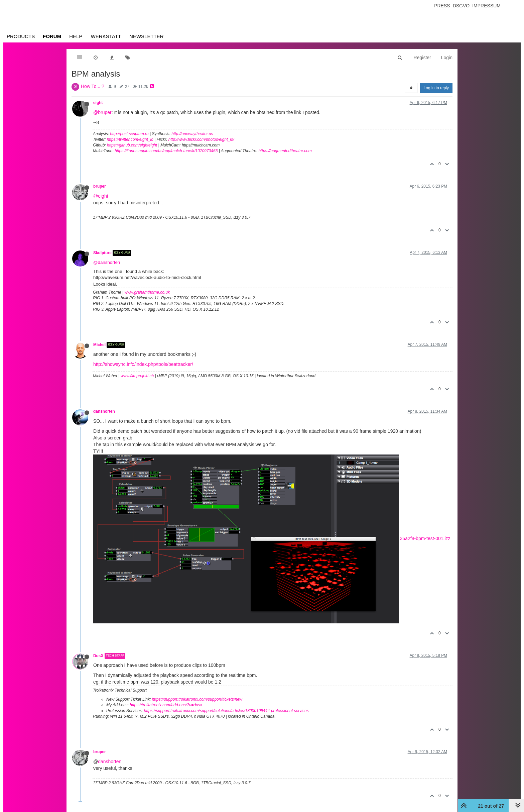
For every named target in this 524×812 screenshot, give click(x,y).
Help (76, 36)
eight (98, 103)
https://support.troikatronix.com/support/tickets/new (197, 699)
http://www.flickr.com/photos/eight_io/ (201, 139)
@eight (101, 196)
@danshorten (107, 262)
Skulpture (102, 253)
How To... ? (93, 86)
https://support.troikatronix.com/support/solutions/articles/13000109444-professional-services (226, 711)
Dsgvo (461, 6)
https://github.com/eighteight (132, 145)
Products (21, 36)
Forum (52, 36)
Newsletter (147, 36)
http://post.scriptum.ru (129, 134)
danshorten (104, 411)
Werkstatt (106, 36)
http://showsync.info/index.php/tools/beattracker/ (143, 364)
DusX (98, 656)
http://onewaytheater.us (192, 134)
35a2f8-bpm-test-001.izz (425, 538)
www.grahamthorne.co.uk (147, 292)
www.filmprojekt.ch (137, 376)
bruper (100, 186)
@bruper (102, 112)
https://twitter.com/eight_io (130, 139)
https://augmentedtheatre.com (285, 151)
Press (442, 6)
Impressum (486, 6)
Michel (99, 345)
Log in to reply (436, 88)
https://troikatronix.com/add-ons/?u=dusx (166, 705)
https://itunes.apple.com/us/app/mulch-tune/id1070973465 (166, 151)
